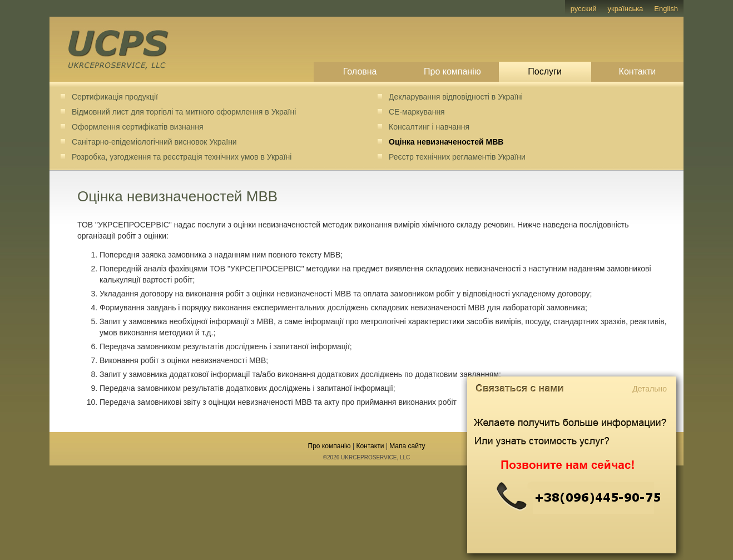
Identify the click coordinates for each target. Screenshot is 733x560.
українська (625, 9)
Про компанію (452, 71)
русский (584, 9)
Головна (360, 71)
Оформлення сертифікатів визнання (138, 127)
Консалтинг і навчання (429, 127)
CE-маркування (417, 112)
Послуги (545, 71)
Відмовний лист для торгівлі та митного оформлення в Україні (184, 112)
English (666, 9)
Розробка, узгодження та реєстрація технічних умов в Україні (182, 157)
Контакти (638, 71)
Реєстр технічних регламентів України (457, 157)
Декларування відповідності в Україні (456, 97)
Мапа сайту (407, 446)
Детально (650, 389)
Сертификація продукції (115, 97)
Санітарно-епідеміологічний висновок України (154, 142)
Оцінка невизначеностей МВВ (446, 142)
